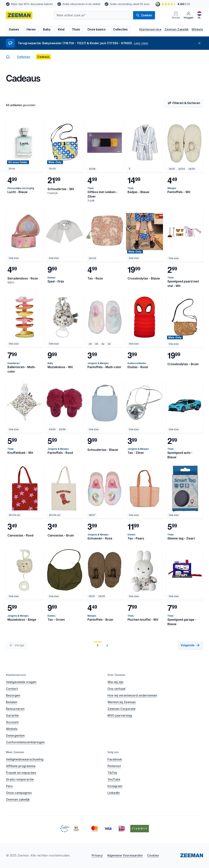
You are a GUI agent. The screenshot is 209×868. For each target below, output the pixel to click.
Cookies (153, 855)
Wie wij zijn (115, 682)
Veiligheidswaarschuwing (25, 759)
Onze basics (97, 29)
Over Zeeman (116, 675)
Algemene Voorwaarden (125, 855)
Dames (14, 29)
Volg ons (113, 752)
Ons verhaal (116, 689)
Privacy (97, 855)
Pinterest (114, 766)
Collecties (120, 29)
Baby (47, 29)
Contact (12, 689)
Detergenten (15, 736)
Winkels (197, 29)
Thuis (76, 29)
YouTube (114, 779)
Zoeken (144, 15)
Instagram (115, 786)
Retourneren (15, 709)
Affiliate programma (21, 766)
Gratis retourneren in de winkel (81, 4)
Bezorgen (13, 695)
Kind (61, 29)
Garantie (12, 715)
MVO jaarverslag (120, 715)
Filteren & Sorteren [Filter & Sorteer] (184, 103)
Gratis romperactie (20, 779)
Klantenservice (150, 29)
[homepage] (19, 15)
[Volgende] (190, 645)
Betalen (12, 702)
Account (12, 722)
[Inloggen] (189, 15)
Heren (31, 29)
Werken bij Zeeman (122, 702)
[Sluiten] (199, 43)
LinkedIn (114, 793)
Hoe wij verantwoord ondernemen (132, 695)
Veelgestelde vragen (21, 682)
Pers (9, 786)
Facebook (115, 759)
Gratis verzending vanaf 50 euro (130, 4)
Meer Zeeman (15, 752)
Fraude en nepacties (21, 773)
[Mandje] (176, 15)
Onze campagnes (19, 793)
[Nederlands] (199, 15)
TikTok (112, 773)
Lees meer (141, 43)
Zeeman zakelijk (18, 799)
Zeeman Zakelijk (177, 29)
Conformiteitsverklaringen (25, 742)
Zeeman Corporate (121, 709)
